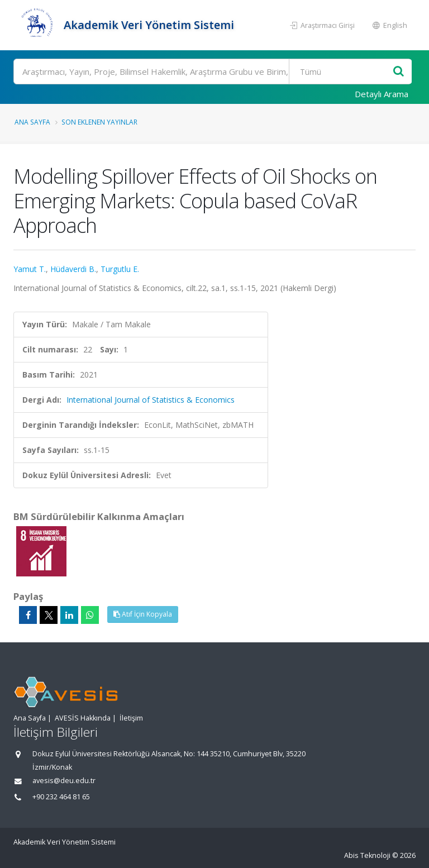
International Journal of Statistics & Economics (151, 400)
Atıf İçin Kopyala (143, 614)
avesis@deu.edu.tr (64, 781)
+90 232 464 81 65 (61, 797)
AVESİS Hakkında (83, 718)
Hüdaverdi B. (73, 269)
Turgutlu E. (120, 269)
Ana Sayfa (32, 122)
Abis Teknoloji (367, 855)
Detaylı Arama (382, 94)
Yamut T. (30, 269)
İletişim (131, 718)
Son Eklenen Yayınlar (99, 122)
